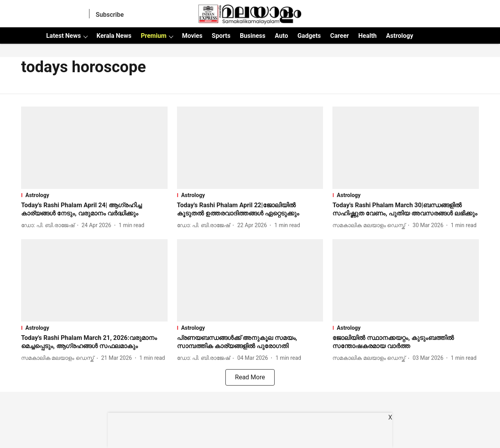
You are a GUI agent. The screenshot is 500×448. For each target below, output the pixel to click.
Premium (154, 36)
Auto (282, 36)
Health (367, 36)
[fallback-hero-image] (94, 148)
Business (253, 36)
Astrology (400, 36)
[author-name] (49, 225)
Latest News (63, 36)
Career (339, 36)
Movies (192, 36)
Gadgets (309, 36)
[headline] (94, 210)
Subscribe (110, 15)
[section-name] (94, 195)
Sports (221, 36)
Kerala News (114, 36)
